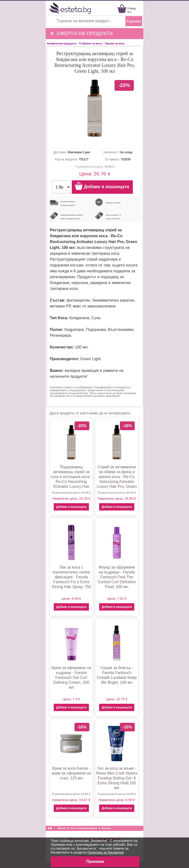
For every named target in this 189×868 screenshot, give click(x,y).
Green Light (91, 359)
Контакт (106, 828)
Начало (62, 828)
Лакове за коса (115, 43)
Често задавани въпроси (84, 828)
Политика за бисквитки (106, 852)
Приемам (95, 862)
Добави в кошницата (71, 507)
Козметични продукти (62, 43)
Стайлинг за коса (90, 43)
